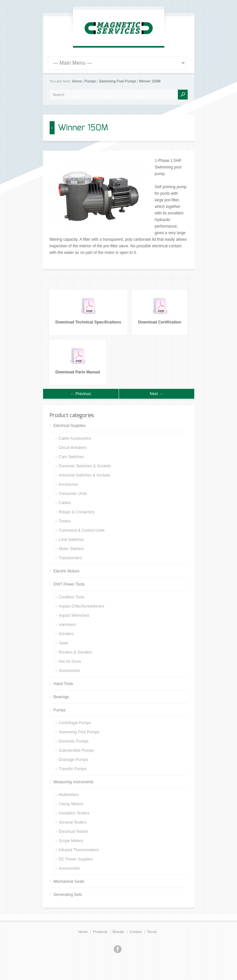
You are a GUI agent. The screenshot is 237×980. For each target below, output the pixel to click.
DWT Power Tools (69, 584)
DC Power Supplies (76, 859)
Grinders (66, 634)
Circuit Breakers (73, 448)
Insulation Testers (74, 813)
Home (77, 81)
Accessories (70, 671)
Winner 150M (150, 81)
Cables (65, 503)
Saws (64, 643)
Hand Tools (63, 684)
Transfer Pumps (73, 769)
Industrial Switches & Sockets (85, 475)
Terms (152, 932)
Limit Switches (71, 540)
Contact (135, 932)
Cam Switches (71, 457)
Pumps (90, 81)
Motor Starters (71, 549)
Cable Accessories (75, 438)
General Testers (73, 822)
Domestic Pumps (74, 741)
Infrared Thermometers (79, 850)
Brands (119, 932)
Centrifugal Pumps (75, 723)
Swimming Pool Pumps (118, 81)
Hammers (67, 625)
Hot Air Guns (70, 661)
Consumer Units (73, 494)
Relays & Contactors (77, 512)
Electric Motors (67, 571)
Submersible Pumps (76, 750)
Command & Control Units (82, 530)
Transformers (71, 558)
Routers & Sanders (75, 652)
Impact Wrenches (74, 615)
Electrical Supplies (70, 426)
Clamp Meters (71, 804)
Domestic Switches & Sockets (85, 466)
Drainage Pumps (73, 760)
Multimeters (69, 795)
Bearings (61, 697)
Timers (65, 521)
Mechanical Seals (69, 881)
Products (100, 932)
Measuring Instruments (74, 782)
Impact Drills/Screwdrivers (82, 606)
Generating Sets (68, 895)
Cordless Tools (72, 597)
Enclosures (69, 484)
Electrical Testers (74, 832)
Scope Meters (71, 841)
